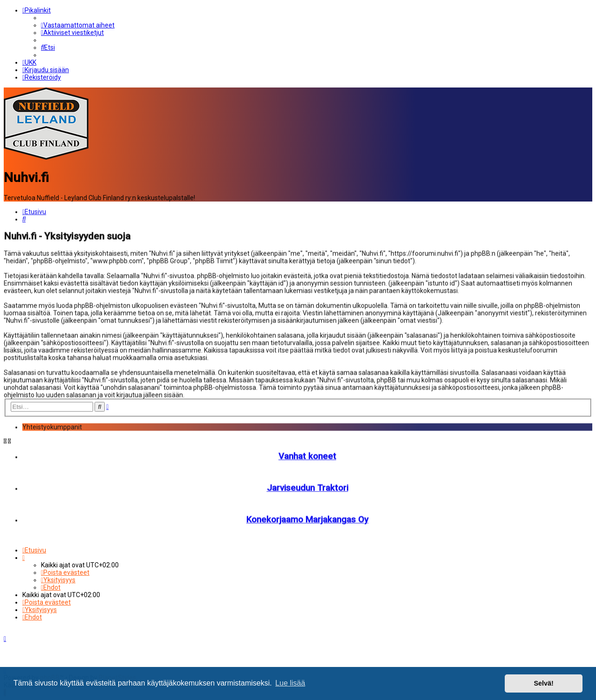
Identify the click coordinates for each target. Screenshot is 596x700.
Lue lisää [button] (290, 683)
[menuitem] (78, 25)
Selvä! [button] (543, 683)
